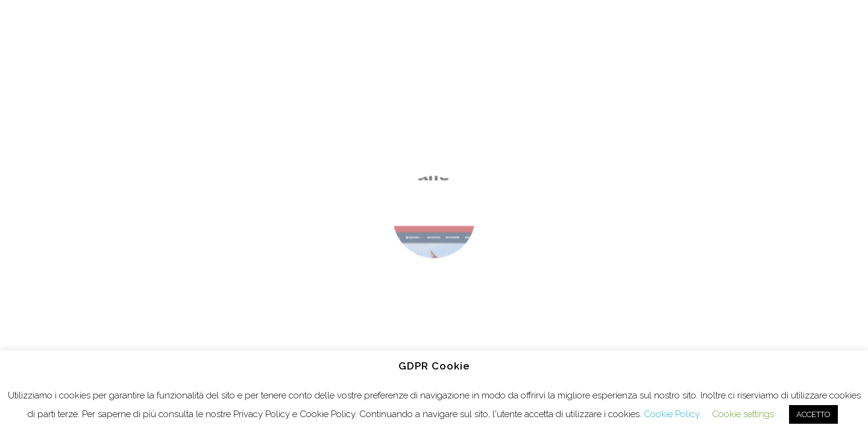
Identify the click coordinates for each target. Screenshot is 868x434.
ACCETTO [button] (813, 414)
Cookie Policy (672, 414)
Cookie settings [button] (743, 414)
